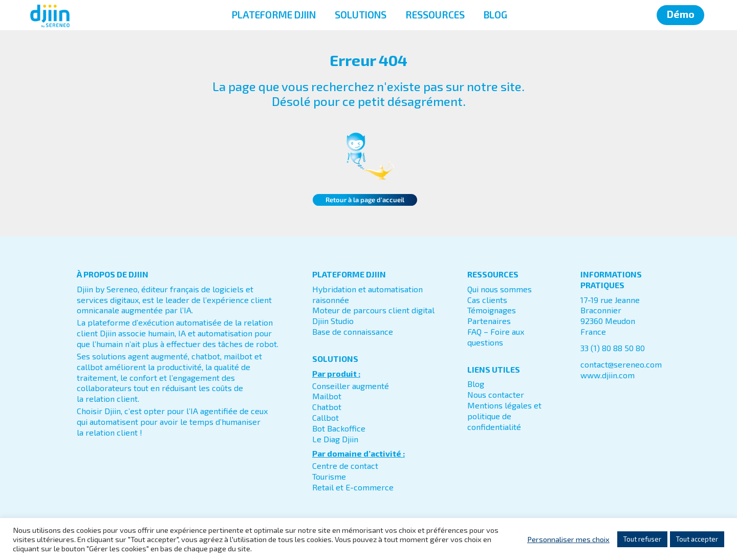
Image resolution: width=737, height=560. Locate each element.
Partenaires (489, 321)
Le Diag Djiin (335, 439)
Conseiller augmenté (351, 386)
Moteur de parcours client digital (373, 310)
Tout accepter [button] (697, 539)
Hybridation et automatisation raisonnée (367, 294)
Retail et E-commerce (353, 487)
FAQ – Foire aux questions (496, 337)
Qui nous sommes (500, 289)
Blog (476, 384)
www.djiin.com (608, 375)
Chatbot (327, 407)
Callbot (326, 417)
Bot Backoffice (339, 428)
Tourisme (329, 476)
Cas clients (487, 300)
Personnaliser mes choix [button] (568, 539)
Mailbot (327, 396)
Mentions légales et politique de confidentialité (504, 416)
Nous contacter (496, 394)
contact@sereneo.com (621, 364)
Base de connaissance (353, 331)
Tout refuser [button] (642, 539)
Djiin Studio (333, 321)
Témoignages (492, 310)
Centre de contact (345, 466)
